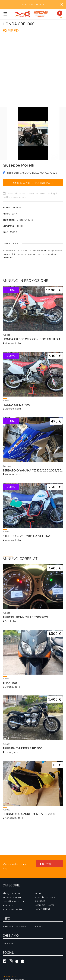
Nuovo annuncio (45, 865)
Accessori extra (12, 897)
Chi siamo (9, 943)
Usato (7, 335)
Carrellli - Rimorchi (13, 901)
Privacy (39, 926)
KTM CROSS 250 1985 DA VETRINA (26, 536)
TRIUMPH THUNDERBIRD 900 (23, 748)
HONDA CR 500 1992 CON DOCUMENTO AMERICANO (33, 339)
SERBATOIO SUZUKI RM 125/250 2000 (29, 814)
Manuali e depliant (13, 909)
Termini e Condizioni (14, 926)
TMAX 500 (10, 683)
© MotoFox (9, 976)
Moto (38, 893)
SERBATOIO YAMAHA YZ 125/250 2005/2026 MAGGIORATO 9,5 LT (33, 470)
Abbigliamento (11, 893)
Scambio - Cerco (45, 905)
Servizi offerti (43, 909)
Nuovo (7, 466)
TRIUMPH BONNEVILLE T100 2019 (25, 617)
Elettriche (8, 905)
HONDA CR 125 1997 (16, 405)
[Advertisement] (33, 72)
